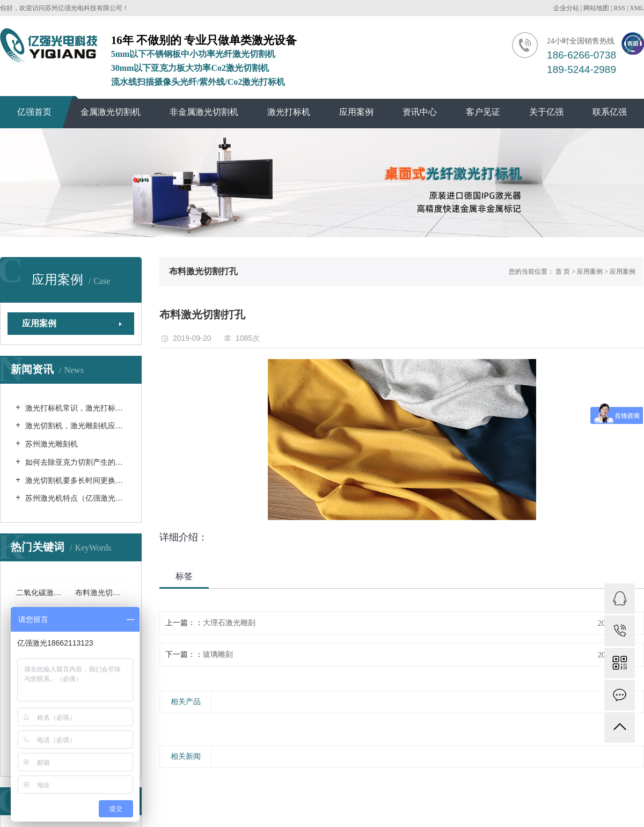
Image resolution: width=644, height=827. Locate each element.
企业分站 (566, 8)
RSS (620, 8)
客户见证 (483, 112)
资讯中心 (420, 112)
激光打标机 (289, 112)
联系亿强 (610, 112)
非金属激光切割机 (204, 112)
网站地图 (596, 8)
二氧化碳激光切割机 (42, 593)
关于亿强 (546, 112)
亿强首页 (34, 112)
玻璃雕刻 (218, 654)
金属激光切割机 (111, 112)
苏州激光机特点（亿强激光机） (75, 498)
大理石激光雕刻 (229, 623)
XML (637, 8)
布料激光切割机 (101, 593)
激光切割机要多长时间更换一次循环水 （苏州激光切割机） (75, 481)
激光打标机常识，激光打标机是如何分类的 (75, 408)
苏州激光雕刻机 (50, 444)
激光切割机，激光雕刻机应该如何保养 (75, 426)
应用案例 (356, 112)
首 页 (563, 272)
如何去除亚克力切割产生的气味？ (75, 462)
